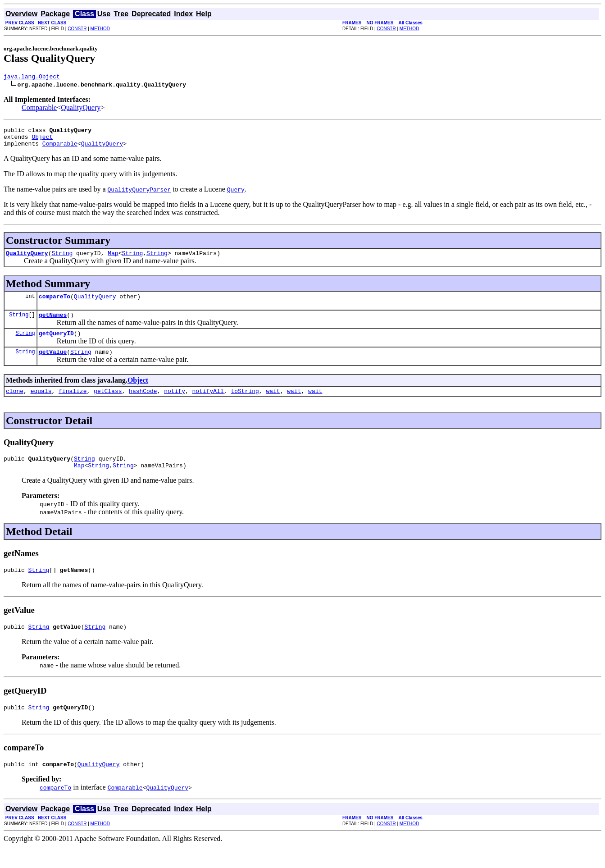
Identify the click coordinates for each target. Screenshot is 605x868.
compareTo (55, 304)
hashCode (143, 404)
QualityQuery (81, 109)
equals (41, 404)
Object (42, 141)
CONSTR (77, 29)
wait (273, 404)
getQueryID (56, 344)
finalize (73, 404)
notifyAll (208, 404)
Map (113, 260)
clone (15, 404)
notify (175, 404)
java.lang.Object (32, 78)
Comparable (39, 109)
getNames (53, 324)
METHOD (100, 29)
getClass (108, 404)
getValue (53, 364)
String (62, 260)
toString (245, 404)
